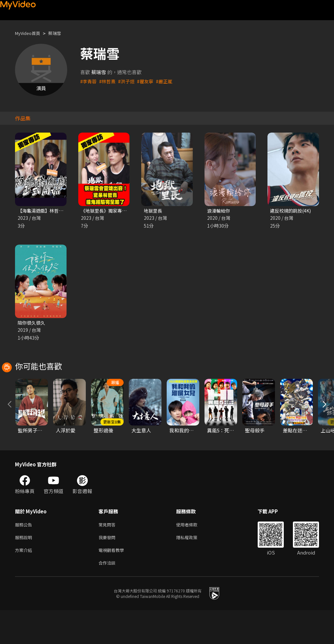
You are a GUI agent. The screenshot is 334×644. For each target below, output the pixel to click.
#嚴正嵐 (168, 81)
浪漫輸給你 (219, 211)
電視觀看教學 (113, 582)
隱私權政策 (192, 569)
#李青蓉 (89, 81)
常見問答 (108, 555)
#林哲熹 (109, 81)
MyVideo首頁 (30, 33)
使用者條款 (192, 555)
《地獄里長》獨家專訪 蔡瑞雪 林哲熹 (121, 211)
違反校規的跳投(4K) (292, 211)
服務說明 (25, 569)
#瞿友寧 (149, 81)
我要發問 (108, 569)
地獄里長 (154, 211)
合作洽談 (108, 596)
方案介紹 (25, 582)
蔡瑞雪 (60, 33)
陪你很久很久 (32, 323)
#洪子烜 (129, 81)
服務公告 (25, 555)
